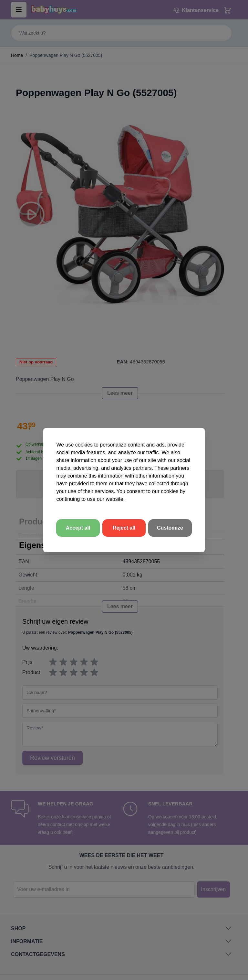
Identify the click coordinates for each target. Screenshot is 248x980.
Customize (170, 528)
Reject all (124, 528)
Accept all (78, 528)
